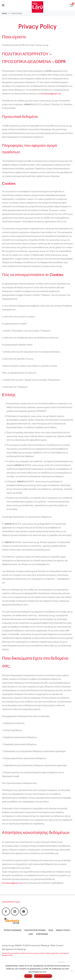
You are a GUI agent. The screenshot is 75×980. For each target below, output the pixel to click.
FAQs (51, 930)
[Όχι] (72, 971)
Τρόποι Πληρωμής (13, 930)
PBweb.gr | (46, 945)
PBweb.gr (22, 949)
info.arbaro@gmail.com (51, 94)
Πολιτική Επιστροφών (35, 930)
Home (5, 13)
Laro (31, 934)
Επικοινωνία (42, 934)
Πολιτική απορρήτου (43, 976)
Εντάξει (28, 976)
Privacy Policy (63, 930)
